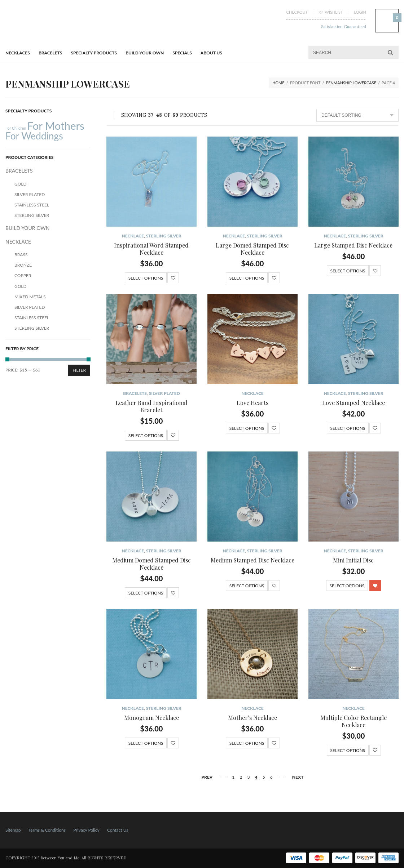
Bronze (23, 265)
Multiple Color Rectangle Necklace (353, 721)
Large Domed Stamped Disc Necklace (252, 249)
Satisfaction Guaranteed (344, 27)
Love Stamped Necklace (353, 403)
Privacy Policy (86, 830)
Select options (146, 278)
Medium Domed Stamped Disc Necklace (151, 564)
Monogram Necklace (151, 718)
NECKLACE (133, 236)
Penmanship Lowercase (351, 83)
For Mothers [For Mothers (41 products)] (56, 126)
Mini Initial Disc (353, 560)
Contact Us (118, 830)
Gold (21, 184)
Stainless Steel (32, 205)
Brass (21, 255)
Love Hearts (252, 403)
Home (278, 83)
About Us (211, 53)
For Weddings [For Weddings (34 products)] (34, 136)
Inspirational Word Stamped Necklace (151, 249)
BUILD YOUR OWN (145, 53)
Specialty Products (94, 53)
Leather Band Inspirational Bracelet (151, 406)
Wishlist (331, 12)
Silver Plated (164, 393)
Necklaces (18, 53)
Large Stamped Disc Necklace (353, 245)
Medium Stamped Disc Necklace (252, 560)
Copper (23, 275)
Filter (79, 370)
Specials (182, 53)
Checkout (297, 12)
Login (360, 12)
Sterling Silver (164, 236)
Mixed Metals (30, 297)
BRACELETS (50, 53)
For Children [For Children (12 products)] (16, 128)
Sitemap (13, 830)
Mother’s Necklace (252, 718)
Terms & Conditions (47, 830)
